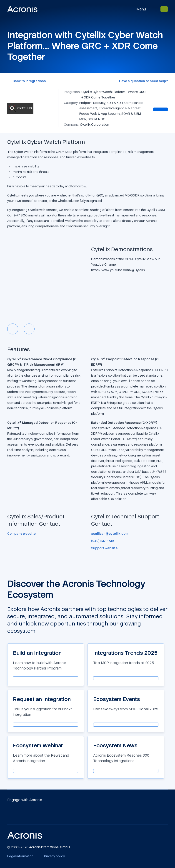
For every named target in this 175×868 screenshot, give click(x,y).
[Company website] (21, 534)
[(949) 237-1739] (102, 541)
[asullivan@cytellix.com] (110, 534)
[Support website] (104, 548)
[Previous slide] (13, 329)
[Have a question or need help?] (143, 81)
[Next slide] (29, 329)
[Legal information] (20, 856)
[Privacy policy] (54, 856)
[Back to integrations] (26, 81)
